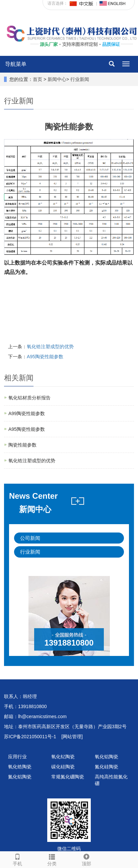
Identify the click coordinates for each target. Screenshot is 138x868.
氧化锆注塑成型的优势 (50, 347)
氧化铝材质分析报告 (29, 398)
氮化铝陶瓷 (20, 777)
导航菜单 (16, 64)
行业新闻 (80, 79)
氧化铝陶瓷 (107, 757)
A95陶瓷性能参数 (45, 357)
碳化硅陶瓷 (63, 767)
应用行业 (17, 757)
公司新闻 (30, 538)
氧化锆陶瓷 (20, 767)
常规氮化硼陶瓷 (68, 777)
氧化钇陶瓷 (63, 757)
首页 (38, 79)
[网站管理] (72, 737)
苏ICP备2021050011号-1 (30, 737)
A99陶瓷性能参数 (27, 413)
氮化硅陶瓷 (107, 767)
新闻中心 (57, 79)
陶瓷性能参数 (22, 445)
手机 (17, 859)
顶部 (86, 859)
